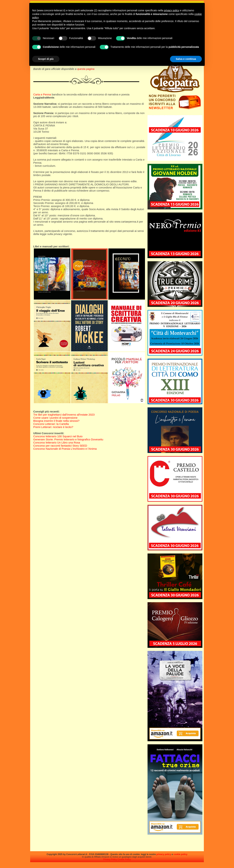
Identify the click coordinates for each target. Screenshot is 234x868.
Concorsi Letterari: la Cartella (51, 424)
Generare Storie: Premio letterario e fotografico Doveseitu (68, 439)
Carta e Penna (42, 94)
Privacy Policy (110, 859)
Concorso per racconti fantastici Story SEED (60, 446)
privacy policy (164, 854)
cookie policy (180, 854)
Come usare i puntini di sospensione (55, 418)
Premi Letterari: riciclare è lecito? (53, 427)
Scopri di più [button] (46, 59)
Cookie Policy (124, 859)
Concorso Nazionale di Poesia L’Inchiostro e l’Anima (65, 449)
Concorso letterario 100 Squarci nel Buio (58, 436)
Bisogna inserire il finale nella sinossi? (56, 421)
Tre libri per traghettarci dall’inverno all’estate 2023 (64, 415)
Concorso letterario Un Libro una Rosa (57, 442)
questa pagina (86, 69)
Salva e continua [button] (186, 59)
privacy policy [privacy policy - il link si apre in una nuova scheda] (172, 10)
